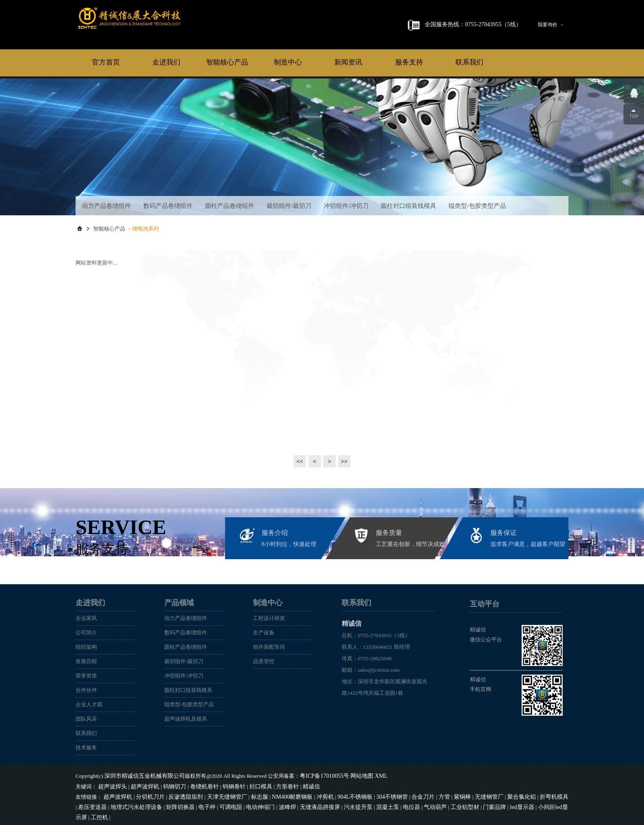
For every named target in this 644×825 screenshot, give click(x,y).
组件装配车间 (269, 647)
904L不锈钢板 (339, 795)
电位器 (367, 805)
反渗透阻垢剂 (180, 795)
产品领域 (179, 603)
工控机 (536, 805)
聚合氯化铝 (495, 795)
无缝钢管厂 (465, 795)
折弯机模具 (526, 795)
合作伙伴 (86, 690)
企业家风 (86, 618)
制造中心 (288, 62)
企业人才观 (89, 704)
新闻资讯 (348, 62)
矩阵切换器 (150, 805)
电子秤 (175, 805)
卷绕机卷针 (198, 785)
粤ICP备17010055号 (317, 775)
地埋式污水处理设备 (109, 805)
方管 (423, 795)
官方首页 (106, 62)
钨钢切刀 (170, 785)
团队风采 (86, 719)
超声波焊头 (112, 785)
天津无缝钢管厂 (219, 795)
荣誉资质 (86, 676)
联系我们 (469, 62)
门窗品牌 (444, 805)
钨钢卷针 (225, 785)
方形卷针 (276, 785)
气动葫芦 (389, 805)
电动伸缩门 (225, 805)
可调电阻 (197, 805)
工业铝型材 (417, 805)
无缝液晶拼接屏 (281, 805)
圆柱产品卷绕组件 (230, 206)
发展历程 (86, 661)
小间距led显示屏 (505, 805)
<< (300, 461)
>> (344, 461)
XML (370, 775)
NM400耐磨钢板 (280, 795)
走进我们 (166, 62)
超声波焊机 (142, 785)
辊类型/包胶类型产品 (477, 206)
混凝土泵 (344, 805)
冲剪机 (311, 795)
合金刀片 (403, 795)
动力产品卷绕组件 (106, 206)
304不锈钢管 (374, 795)
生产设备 (264, 633)
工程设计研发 (269, 618)
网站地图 (352, 775)
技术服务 (86, 748)
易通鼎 (538, 814)
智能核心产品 (227, 62)
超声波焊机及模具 (186, 719)
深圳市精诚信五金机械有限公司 (142, 775)
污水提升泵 (316, 805)
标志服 (250, 795)
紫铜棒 (440, 795)
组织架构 (86, 647)
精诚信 (158, 24)
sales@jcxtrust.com (379, 670)
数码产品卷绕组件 (168, 206)
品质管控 (264, 661)
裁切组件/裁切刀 (289, 206)
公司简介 (86, 633)
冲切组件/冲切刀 (346, 206)
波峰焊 (250, 805)
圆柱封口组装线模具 (408, 206)
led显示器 (470, 805)
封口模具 (251, 785)
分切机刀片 (147, 795)
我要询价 (551, 25)
